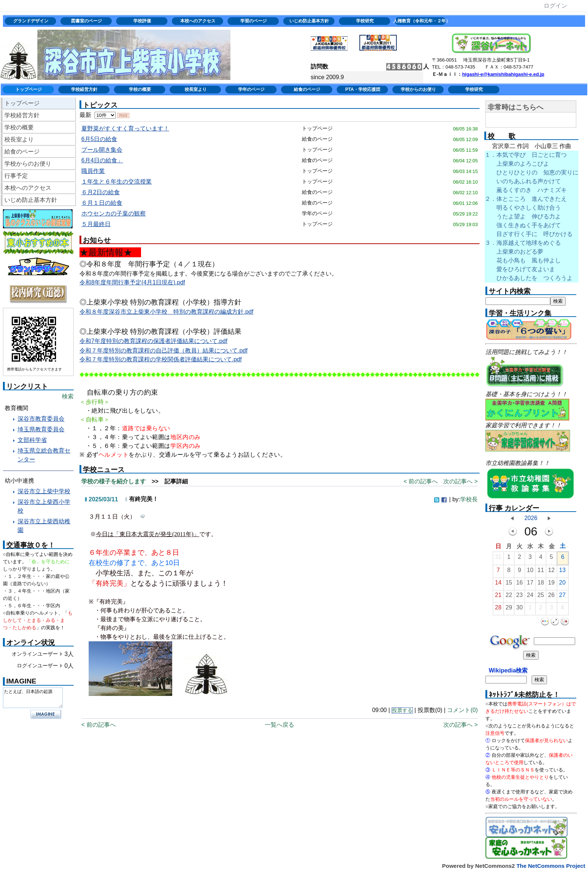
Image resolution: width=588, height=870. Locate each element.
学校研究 (365, 21)
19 (551, 584)
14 (498, 584)
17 (530, 584)
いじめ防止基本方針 (309, 21)
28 (498, 609)
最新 (98, 115)
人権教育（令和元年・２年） (421, 21)
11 (541, 572)
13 (562, 572)
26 (551, 597)
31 (498, 559)
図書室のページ (86, 21)
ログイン (555, 6)
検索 (68, 396)
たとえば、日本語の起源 (33, 698)
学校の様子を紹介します (114, 481)
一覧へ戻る (280, 725)
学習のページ (254, 21)
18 (541, 584)
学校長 (469, 499)
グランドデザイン (31, 21)
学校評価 (142, 21)
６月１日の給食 (102, 203)
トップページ (29, 89)
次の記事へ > (461, 481)
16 (519, 584)
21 (498, 597)
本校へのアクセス (198, 21)
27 (562, 597)
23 (519, 597)
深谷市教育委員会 (41, 419)
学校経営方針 (84, 89)
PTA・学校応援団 (363, 89)
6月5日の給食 (99, 139)
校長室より (196, 89)
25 (541, 597)
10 (530, 572)
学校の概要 (140, 89)
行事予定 (16, 176)
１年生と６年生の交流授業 (117, 182)
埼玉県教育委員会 (41, 429)
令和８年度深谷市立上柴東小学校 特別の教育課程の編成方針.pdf (167, 312)
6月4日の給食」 (102, 160)
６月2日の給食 (101, 192)
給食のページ (307, 89)
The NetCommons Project (551, 866)
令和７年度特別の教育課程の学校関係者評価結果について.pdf (161, 359)
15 (509, 584)
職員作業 (93, 171)
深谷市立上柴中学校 (44, 491)
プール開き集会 (102, 150)
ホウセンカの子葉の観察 (114, 213)
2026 (531, 518)
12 (551, 572)
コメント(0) (462, 710)
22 (509, 597)
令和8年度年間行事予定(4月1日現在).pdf (132, 282)
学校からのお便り (418, 89)
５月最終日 (96, 224)
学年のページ (251, 89)
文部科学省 (32, 440)
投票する (402, 710)
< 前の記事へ (421, 481)
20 (562, 584)
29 (509, 609)
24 (530, 597)
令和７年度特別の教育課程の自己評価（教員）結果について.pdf (164, 351)
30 (519, 609)
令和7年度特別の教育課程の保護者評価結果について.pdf (154, 341)
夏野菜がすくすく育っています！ (125, 128)
